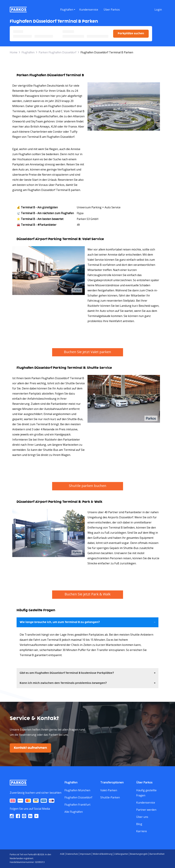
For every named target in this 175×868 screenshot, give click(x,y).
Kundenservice (146, 803)
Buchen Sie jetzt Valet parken (87, 352)
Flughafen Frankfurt (77, 805)
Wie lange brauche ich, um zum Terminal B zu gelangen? (60, 622)
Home (14, 52)
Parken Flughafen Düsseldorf (58, 52)
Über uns (142, 817)
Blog (139, 824)
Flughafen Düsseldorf (78, 797)
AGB (62, 854)
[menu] (68, 10)
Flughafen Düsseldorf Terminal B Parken (107, 52)
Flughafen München (77, 790)
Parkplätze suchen (131, 34)
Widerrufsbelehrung (103, 854)
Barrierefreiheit (157, 854)
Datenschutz (72, 854)
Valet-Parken (109, 790)
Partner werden (146, 810)
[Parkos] (18, 10)
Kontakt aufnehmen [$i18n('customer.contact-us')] (30, 748)
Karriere (142, 831)
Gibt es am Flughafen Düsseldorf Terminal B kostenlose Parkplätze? (67, 673)
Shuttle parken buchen (88, 486)
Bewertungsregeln (139, 854)
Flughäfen (28, 52)
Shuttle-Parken (110, 797)
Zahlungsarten (121, 854)
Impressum (85, 854)
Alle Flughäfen (74, 812)
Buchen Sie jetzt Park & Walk (88, 594)
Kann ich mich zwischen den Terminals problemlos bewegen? (63, 683)
